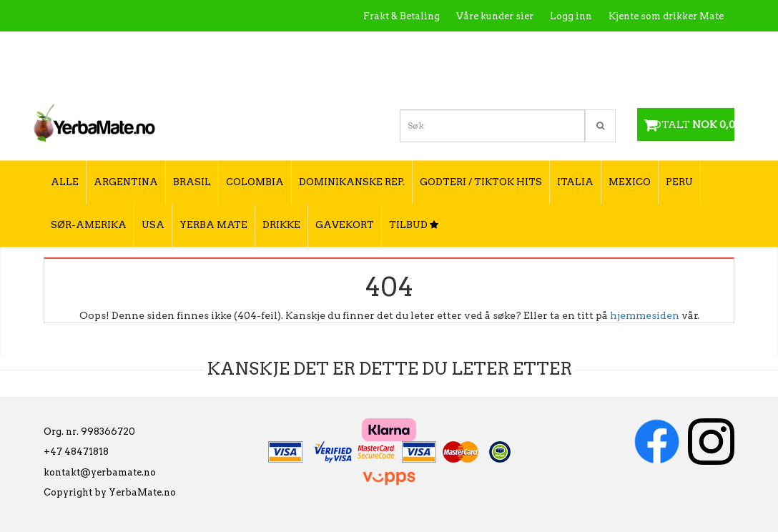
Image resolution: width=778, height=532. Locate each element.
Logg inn (571, 16)
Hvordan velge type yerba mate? (647, 77)
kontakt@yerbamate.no (100, 472)
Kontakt (520, 47)
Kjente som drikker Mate (666, 16)
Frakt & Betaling (402, 16)
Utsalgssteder (587, 47)
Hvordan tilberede (680, 47)
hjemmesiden (645, 315)
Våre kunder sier (495, 16)
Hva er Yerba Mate (439, 47)
